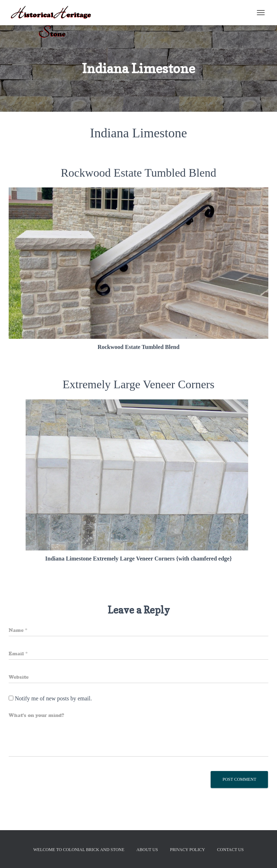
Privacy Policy (187, 850)
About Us (147, 850)
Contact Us (230, 850)
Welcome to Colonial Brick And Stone (79, 850)
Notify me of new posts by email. (53, 698)
